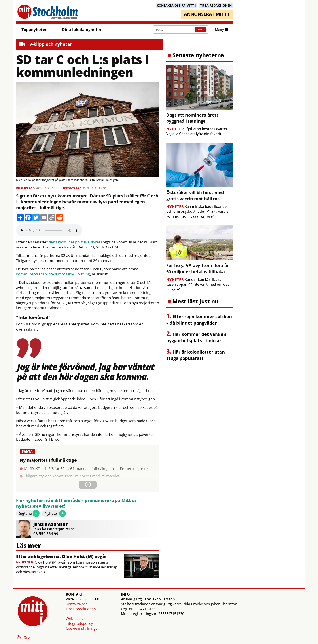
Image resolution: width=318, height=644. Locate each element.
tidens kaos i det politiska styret (73, 242)
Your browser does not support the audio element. (49, 230)
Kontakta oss (77, 604)
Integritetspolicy (79, 623)
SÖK (200, 30)
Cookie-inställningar (82, 628)
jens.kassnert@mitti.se (54, 529)
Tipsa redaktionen (81, 609)
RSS (23, 637)
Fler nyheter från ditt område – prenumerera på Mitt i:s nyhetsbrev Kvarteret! (76, 503)
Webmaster (76, 619)
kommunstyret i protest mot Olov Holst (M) (53, 274)
